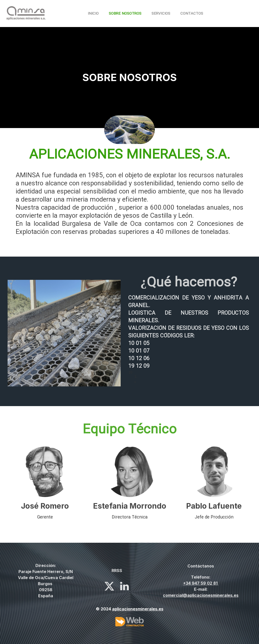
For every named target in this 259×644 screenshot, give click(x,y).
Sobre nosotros (125, 14)
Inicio (93, 14)
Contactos (192, 14)
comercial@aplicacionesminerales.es (201, 595)
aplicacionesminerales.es (138, 609)
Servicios (161, 14)
